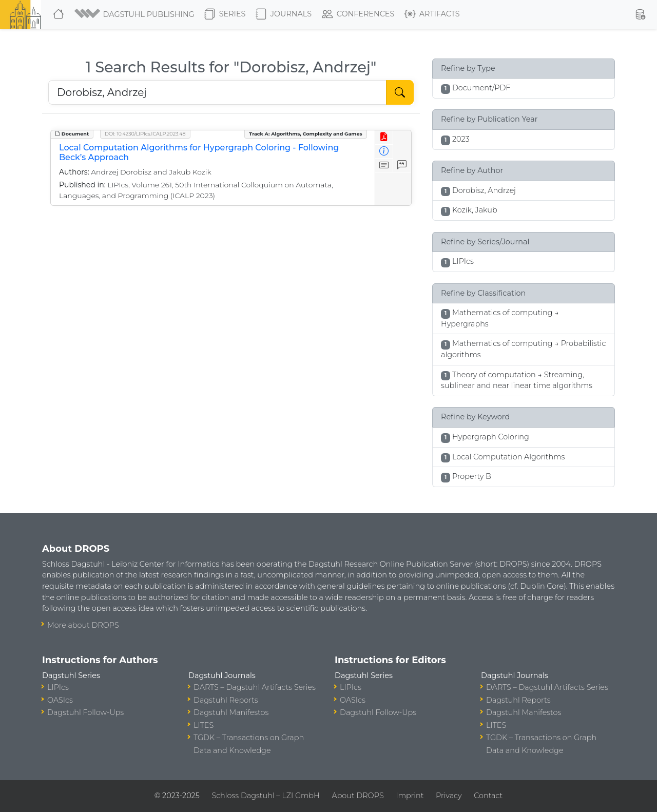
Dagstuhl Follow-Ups (85, 712)
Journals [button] (284, 14)
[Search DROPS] (217, 92)
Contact (488, 796)
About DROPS (358, 796)
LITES (204, 725)
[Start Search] (400, 92)
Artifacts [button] (432, 14)
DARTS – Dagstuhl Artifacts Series (255, 687)
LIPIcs (58, 687)
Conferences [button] (358, 14)
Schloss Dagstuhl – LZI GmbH (265, 796)
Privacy (449, 796)
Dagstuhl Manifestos (231, 712)
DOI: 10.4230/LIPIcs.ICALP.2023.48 (145, 134)
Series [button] (225, 14)
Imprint (410, 796)
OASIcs (60, 700)
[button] (135, 14)
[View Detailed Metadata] (384, 152)
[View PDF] (384, 137)
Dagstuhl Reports (226, 700)
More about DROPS (83, 625)
